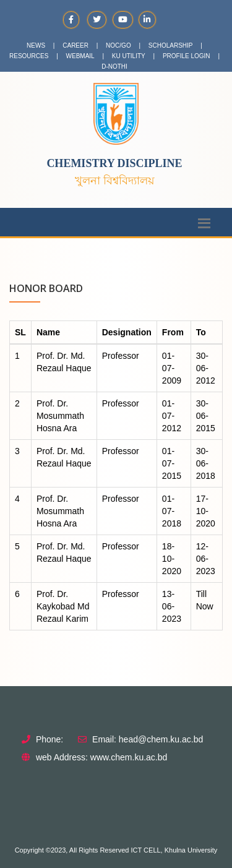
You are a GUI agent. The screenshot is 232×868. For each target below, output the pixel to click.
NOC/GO (118, 45)
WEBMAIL (80, 56)
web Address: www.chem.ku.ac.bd (101, 757)
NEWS (36, 45)
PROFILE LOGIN (187, 56)
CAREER (75, 45)
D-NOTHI (114, 67)
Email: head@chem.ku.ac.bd (148, 739)
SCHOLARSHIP (171, 45)
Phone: (49, 739)
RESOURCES (29, 56)
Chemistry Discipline (114, 163)
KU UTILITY (129, 56)
